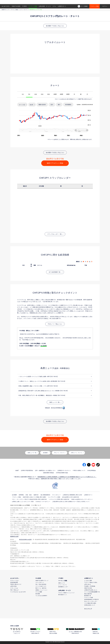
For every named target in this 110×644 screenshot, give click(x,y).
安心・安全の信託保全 (41, 584)
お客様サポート (62, 6)
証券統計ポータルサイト (64, 470)
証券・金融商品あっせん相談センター (45, 470)
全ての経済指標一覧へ (55, 272)
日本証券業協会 (92, 470)
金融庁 (17, 470)
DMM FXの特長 (16, 6)
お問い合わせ (88, 584)
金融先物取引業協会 (49, 473)
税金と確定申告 (88, 594)
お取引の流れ (14, 586)
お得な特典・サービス (45, 6)
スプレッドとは (14, 588)
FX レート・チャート (59, 453)
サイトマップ (88, 609)
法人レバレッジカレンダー (91, 601)
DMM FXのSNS (88, 588)
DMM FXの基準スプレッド (42, 581)
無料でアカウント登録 (55, 163)
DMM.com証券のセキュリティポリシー (82, 499)
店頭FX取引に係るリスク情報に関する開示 (35, 497)
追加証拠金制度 (14, 582)
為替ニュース (62, 583)
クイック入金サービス (41, 586)
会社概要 (14, 495)
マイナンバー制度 (89, 598)
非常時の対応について (90, 605)
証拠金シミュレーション (42, 590)
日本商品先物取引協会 (62, 473)
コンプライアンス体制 (54, 497)
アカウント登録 (95, 6)
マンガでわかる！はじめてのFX (18, 592)
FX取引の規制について (79, 470)
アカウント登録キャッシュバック (66, 593)
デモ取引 (24, 6)
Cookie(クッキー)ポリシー (43, 502)
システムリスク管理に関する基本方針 (59, 499)
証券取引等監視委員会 (27, 470)
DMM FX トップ (5, 10)
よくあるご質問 (88, 581)
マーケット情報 (33, 6)
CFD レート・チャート (77, 453)
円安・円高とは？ (15, 590)
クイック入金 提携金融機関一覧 (92, 592)
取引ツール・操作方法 (41, 588)
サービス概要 (39, 592)
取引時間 (38, 594)
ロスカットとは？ (15, 581)
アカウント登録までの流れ (91, 582)
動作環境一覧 (88, 596)
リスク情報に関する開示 (90, 603)
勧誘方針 (36, 495)
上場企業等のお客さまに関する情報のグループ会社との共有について (71, 502)
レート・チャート (24, 10)
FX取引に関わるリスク (16, 584)
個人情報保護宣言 (45, 495)
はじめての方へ (6, 6)
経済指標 (45, 453)
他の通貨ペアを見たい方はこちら (55, 26)
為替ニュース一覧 (32, 453)
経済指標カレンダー (63, 587)
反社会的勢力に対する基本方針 (71, 497)
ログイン (105, 6)
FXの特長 (38, 578)
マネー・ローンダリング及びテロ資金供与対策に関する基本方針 (29, 499)
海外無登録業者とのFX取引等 (91, 599)
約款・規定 (29, 495)
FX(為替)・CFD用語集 (90, 586)
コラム (54, 6)
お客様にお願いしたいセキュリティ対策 (23, 502)
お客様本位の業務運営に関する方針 (72, 495)
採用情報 (21, 495)
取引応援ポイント (63, 595)
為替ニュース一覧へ (55, 402)
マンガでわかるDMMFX (41, 596)
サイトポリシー (57, 495)
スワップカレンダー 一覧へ (55, 234)
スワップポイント (40, 582)
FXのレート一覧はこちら (55, 324)
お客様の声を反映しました (91, 590)
